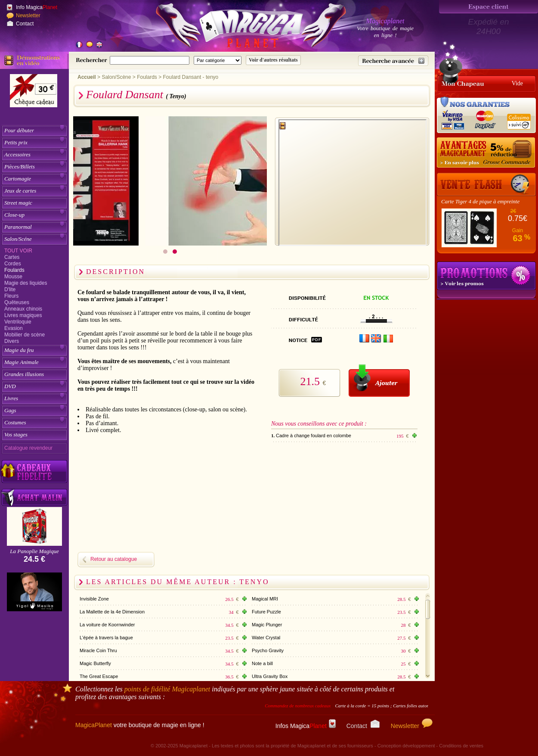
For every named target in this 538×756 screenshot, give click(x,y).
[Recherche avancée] (393, 61)
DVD (10, 386)
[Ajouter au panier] (379, 381)
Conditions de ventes (461, 746)
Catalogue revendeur (28, 448)
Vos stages (16, 434)
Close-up (14, 215)
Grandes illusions (24, 374)
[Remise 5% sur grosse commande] (486, 153)
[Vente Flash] (486, 184)
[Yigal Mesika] (34, 592)
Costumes (15, 422)
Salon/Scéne (18, 239)
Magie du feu (19, 350)
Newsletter (28, 16)
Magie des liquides (26, 283)
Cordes (13, 264)
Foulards (14, 270)
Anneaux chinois (23, 309)
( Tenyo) (176, 96)
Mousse (13, 277)
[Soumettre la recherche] (273, 60)
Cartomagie (18, 179)
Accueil (87, 77)
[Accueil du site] (241, 28)
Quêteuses (17, 302)
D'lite (10, 289)
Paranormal (18, 227)
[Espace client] (489, 7)
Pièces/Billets (20, 166)
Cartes (12, 257)
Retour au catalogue (114, 559)
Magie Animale (22, 362)
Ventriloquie (18, 322)
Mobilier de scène (25, 335)
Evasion (14, 328)
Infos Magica (306, 726)
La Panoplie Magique (34, 551)
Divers (12, 341)
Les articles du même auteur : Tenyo (178, 582)
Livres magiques (23, 315)
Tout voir (18, 251)
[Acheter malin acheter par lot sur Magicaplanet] (34, 497)
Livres (11, 398)
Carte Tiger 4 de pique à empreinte (480, 201)
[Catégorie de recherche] (218, 60)
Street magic (18, 203)
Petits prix (16, 142)
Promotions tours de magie (486, 276)
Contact (25, 24)
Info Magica (37, 7)
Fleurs (11, 296)
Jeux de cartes (20, 191)
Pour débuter (19, 130)
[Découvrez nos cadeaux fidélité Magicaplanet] (34, 472)
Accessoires (17, 154)
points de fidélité (167, 689)
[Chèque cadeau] (34, 93)
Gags (10, 410)
